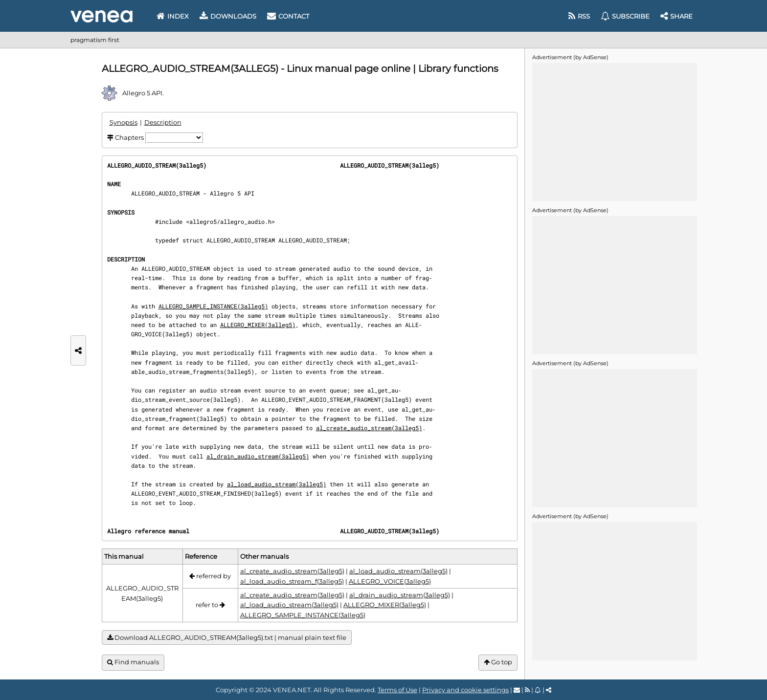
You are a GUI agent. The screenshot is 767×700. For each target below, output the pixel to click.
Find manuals (133, 662)
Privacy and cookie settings (465, 690)
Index (173, 16)
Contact (288, 16)
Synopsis (124, 122)
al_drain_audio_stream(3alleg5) (258, 456)
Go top (498, 662)
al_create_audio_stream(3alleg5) (369, 428)
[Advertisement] (614, 131)
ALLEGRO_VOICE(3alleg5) (390, 581)
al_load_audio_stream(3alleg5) (277, 484)
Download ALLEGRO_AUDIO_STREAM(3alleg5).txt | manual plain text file (227, 638)
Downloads (228, 16)
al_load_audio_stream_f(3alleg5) (292, 581)
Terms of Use (397, 690)
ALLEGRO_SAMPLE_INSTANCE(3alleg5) (213, 306)
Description (163, 122)
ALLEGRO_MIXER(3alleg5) (258, 325)
